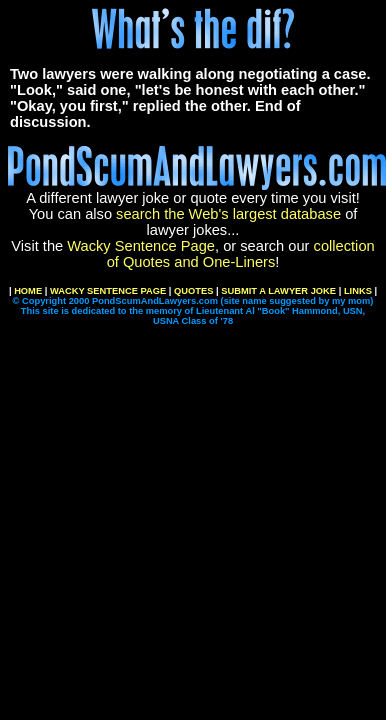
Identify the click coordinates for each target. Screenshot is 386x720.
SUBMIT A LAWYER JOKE (278, 291)
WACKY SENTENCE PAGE (108, 291)
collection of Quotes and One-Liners (241, 254)
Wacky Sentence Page (141, 246)
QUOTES (193, 291)
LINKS (358, 291)
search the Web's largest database (228, 214)
